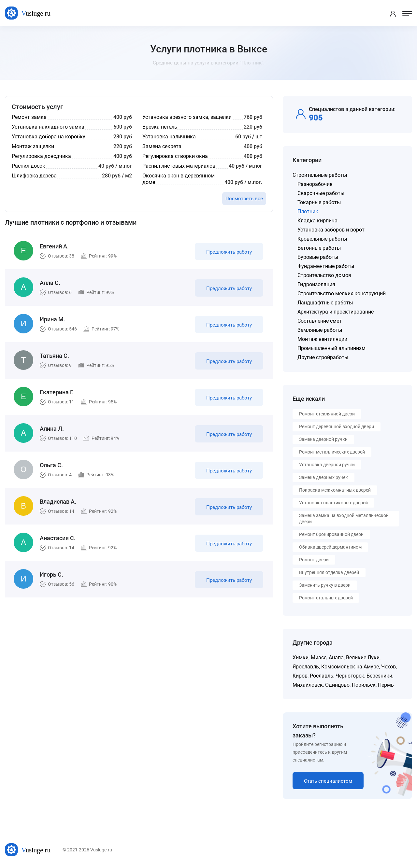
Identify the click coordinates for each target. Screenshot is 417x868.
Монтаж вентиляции (322, 339)
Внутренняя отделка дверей (329, 572)
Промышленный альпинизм (331, 348)
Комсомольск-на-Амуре (350, 667)
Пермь (386, 685)
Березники (379, 676)
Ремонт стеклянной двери (327, 414)
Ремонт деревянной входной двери (337, 427)
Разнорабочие (315, 184)
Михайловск (308, 685)
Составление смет (320, 321)
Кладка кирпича (317, 221)
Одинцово (337, 685)
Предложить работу (229, 252)
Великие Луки (363, 658)
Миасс (319, 658)
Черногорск (350, 676)
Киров (300, 676)
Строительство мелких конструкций (342, 294)
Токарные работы (319, 202)
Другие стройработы (323, 357)
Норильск (364, 685)
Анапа (336, 658)
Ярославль (306, 667)
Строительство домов (324, 275)
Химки (301, 658)
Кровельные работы (322, 239)
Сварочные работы (321, 193)
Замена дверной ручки (323, 439)
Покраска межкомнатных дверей (335, 490)
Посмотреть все (244, 199)
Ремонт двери (314, 560)
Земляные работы (320, 330)
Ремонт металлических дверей (332, 452)
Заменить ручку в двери (325, 585)
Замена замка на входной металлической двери (344, 518)
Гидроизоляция (316, 284)
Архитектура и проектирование (336, 312)
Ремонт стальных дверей (326, 598)
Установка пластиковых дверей (333, 503)
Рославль (322, 676)
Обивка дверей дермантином (330, 547)
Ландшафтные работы (325, 303)
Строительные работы (320, 175)
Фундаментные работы (326, 266)
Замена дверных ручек (324, 477)
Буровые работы (318, 257)
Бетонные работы (319, 248)
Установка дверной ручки (327, 465)
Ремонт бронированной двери (331, 534)
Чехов (388, 667)
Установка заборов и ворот (331, 230)
